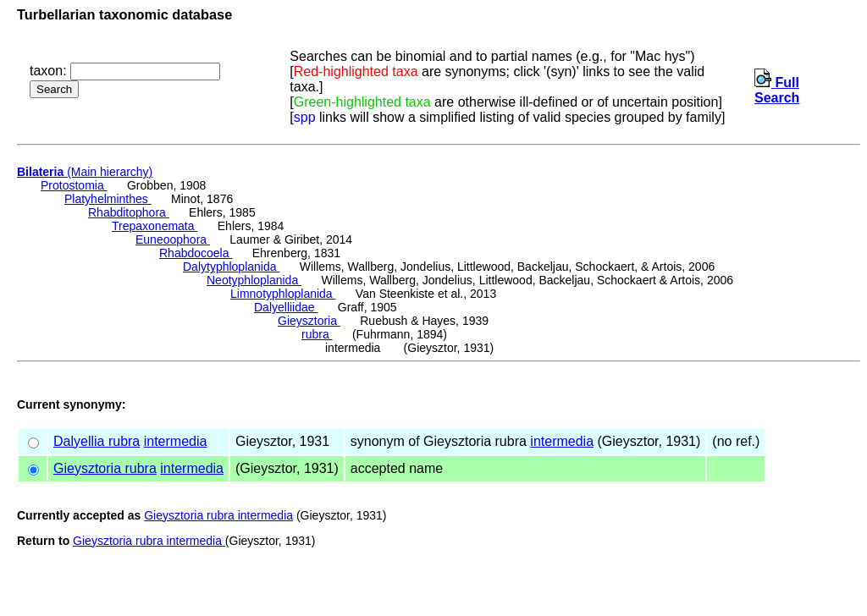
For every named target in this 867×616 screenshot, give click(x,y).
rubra (317, 334)
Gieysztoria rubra (105, 468)
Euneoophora (173, 239)
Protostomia (74, 185)
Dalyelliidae (286, 307)
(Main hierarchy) (85, 172)
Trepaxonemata (155, 226)
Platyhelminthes (108, 199)
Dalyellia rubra (97, 441)
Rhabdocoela (196, 253)
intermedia (176, 441)
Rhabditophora (129, 212)
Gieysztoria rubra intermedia (218, 515)
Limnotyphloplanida (283, 294)
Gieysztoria (309, 321)
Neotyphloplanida (254, 280)
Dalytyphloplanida (231, 267)
